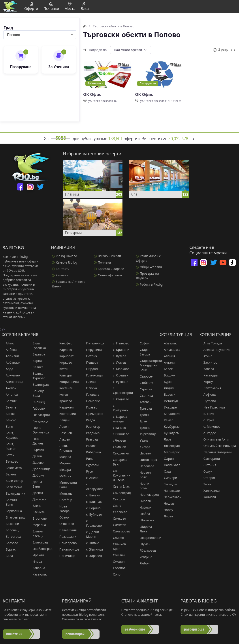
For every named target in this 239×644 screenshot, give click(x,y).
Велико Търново (37, 376)
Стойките (145, 383)
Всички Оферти (108, 256)
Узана (142, 440)
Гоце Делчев (36, 441)
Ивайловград (39, 549)
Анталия (168, 362)
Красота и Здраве (109, 269)
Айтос (8, 343)
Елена (35, 506)
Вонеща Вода (36, 393)
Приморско (93, 414)
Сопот (115, 574)
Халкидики (210, 491)
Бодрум (168, 375)
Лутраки (208, 401)
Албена (9, 350)
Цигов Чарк (146, 460)
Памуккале (170, 465)
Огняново (65, 524)
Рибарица (91, 452)
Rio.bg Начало (64, 256)
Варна (35, 361)
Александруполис (215, 350)
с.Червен (118, 440)
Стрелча (144, 389)
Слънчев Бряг (117, 546)
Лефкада (208, 394)
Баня (7, 426)
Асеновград (12, 382)
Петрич (90, 356)
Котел (62, 394)
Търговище (146, 434)
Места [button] (70, 7)
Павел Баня (66, 530)
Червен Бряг (143, 475)
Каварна (37, 568)
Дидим (167, 388)
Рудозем (90, 465)
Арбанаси (11, 362)
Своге (115, 506)
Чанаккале (170, 491)
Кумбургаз (170, 426)
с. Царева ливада (118, 419)
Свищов (117, 499)
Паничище (65, 556)
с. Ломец (118, 362)
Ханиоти (208, 497)
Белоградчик (12, 493)
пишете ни (14, 634)
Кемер (167, 420)
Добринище (39, 469)
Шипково (145, 520)
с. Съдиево (119, 399)
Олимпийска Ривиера (218, 446)
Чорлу (167, 510)
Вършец (37, 402)
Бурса (166, 382)
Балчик (9, 401)
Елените (37, 512)
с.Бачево (118, 428)
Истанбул (169, 401)
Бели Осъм (12, 487)
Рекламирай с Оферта (148, 258)
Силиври (169, 478)
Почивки (103, 262)
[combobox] (40, 35)
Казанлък (38, 574)
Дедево (36, 463)
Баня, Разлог (9, 446)
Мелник (63, 476)
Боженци (10, 524)
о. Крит (207, 420)
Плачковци (92, 375)
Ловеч (62, 426)
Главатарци (39, 415)
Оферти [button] (31, 7)
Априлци (10, 356)
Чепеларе (145, 466)
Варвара (37, 354)
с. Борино (91, 508)
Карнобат (64, 356)
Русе (87, 471)
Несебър (64, 500)
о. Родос (208, 433)
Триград (144, 408)
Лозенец (64, 433)
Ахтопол (10, 394)
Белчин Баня (9, 502)
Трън (141, 421)
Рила (88, 459)
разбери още (135, 629)
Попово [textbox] (14, 35)
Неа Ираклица (212, 407)
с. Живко (91, 543)
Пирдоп (90, 369)
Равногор (91, 426)
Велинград (39, 385)
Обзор (62, 517)
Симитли (118, 525)
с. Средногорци (120, 390)
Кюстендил (66, 414)
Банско (9, 420)
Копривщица (66, 382)
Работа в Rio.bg (149, 284)
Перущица (92, 350)
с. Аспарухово (93, 486)
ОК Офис (92, 94)
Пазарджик (66, 537)
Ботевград (11, 537)
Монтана (64, 493)
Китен (62, 369)
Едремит (168, 394)
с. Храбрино (118, 408)
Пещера (90, 362)
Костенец (64, 388)
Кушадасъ (169, 433)
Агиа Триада (211, 343)
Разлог (89, 446)
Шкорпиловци (146, 538)
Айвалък (168, 343)
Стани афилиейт (108, 275)
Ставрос (208, 478)
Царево (143, 453)
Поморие (91, 401)
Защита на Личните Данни (69, 284)
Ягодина (144, 557)
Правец (90, 407)
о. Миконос (210, 426)
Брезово (10, 543)
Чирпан (143, 501)
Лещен (62, 420)
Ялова (167, 516)
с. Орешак (119, 375)
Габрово (37, 408)
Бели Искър (12, 481)
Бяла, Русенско (37, 346)
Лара (166, 439)
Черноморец (146, 495)
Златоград (38, 542)
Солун (206, 471)
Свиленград (120, 493)
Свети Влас (119, 486)
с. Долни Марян (90, 534)
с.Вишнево (119, 434)
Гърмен (36, 450)
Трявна (143, 428)
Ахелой (9, 388)
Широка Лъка (144, 529)
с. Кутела (118, 356)
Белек (166, 369)
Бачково (10, 461)
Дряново (37, 499)
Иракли (36, 555)
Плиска (89, 388)
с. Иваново (119, 343)
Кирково (64, 362)
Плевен (90, 382)
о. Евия (207, 414)
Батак (8, 455)
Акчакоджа (170, 350)
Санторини (210, 459)
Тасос (206, 484)
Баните (9, 407)
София (143, 343)
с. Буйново (92, 514)
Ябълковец (146, 550)
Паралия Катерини (216, 452)
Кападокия (170, 414)
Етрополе (38, 518)
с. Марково (119, 369)
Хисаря (143, 447)
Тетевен (144, 402)
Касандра (209, 375)
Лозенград (170, 446)
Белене (9, 474)
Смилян (117, 555)
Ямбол (143, 563)
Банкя (8, 414)
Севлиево (118, 512)
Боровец (10, 530)
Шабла (143, 514)
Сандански (119, 453)
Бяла (7, 556)
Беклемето (12, 468)
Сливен (117, 538)
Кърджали (65, 407)
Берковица (12, 511)
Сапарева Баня (118, 462)
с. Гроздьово (92, 523)
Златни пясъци (36, 534)
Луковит (63, 439)
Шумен (143, 544)
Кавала (207, 369)
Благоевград (12, 517)
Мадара (63, 457)
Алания (167, 356)
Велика (36, 367)
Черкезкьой (171, 497)
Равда (88, 420)
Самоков (118, 447)
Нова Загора (62, 509)
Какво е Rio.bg (64, 262)
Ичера (35, 561)
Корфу (206, 382)
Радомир (91, 433)
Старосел (145, 376)
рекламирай (75, 634)
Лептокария (210, 388)
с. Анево (90, 478)
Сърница (144, 396)
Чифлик (144, 507)
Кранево (64, 401)
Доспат (36, 493)
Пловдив (91, 394)
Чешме (167, 503)
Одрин (167, 459)
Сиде (166, 471)
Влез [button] (85, 7)
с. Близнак (92, 502)
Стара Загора (143, 352)
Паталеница (93, 343)
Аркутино (11, 375)
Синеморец (120, 531)
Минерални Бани (66, 485)
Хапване (60, 275)
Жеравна (37, 525)
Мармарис (170, 452)
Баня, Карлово (10, 435)
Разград (90, 439)
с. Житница (92, 549)
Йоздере (168, 407)
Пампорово (66, 543)
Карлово (64, 350)
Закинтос (208, 362)
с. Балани (91, 495)
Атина (206, 356)
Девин (35, 456)
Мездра (63, 470)
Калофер (64, 343)
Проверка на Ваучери (147, 276)
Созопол (117, 568)
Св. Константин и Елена (120, 475)
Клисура (64, 375)
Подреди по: (95, 50)
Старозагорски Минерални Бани (146, 365)
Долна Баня (35, 484)
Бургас (9, 549)
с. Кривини (119, 350)
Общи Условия (149, 267)
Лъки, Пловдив (64, 448)
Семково (118, 518)
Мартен (63, 463)
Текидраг (169, 484)
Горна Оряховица (39, 430)
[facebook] (20, 187)
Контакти (61, 269)
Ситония (208, 465)
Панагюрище (66, 549)
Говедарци (38, 421)
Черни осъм (142, 486)
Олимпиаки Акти (214, 439)
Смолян (117, 561)
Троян (142, 415)
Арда (8, 369)
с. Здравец (92, 556)
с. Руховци (119, 382)
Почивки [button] (51, 7)
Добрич (36, 475)
